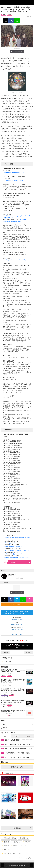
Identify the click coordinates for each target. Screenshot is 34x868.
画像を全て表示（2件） (17, 52)
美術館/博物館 (23, 838)
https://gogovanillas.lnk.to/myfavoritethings (15, 260)
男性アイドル (16, 842)
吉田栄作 (5, 846)
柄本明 (14, 846)
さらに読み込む (22, 828)
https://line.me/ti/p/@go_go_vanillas (13, 554)
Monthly (28, 736)
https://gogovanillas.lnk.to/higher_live (13, 173)
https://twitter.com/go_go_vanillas (12, 547)
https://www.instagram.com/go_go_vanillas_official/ (17, 550)
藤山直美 (5, 842)
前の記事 (5, 652)
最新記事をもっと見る (21, 767)
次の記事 (29, 652)
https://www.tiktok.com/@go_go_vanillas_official (16, 558)
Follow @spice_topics (17, 620)
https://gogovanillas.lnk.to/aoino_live (13, 181)
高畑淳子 (27, 842)
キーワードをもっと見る (26, 858)
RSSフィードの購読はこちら (20, 604)
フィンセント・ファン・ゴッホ (12, 853)
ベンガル (23, 846)
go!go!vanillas (7, 662)
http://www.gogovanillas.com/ (11, 543)
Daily (6, 736)
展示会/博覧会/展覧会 (9, 838)
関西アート (6, 850)
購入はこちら (19, 562)
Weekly (17, 736)
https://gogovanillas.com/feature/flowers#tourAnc (17, 537)
